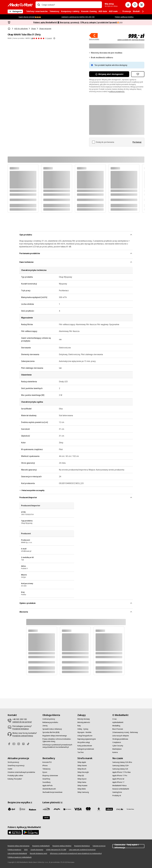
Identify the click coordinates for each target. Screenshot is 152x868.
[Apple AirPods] (48, 786)
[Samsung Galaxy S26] (120, 769)
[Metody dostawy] (84, 719)
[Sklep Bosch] (82, 769)
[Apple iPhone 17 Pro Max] (122, 772)
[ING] (120, 809)
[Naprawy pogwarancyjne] (87, 739)
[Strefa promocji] (13, 762)
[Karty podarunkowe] (85, 746)
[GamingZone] (117, 792)
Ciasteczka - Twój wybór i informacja (128, 846)
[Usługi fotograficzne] (85, 736)
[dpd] (11, 809)
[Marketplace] (117, 749)
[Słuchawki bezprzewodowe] (52, 792)
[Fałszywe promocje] (99, 846)
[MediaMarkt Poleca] (119, 786)
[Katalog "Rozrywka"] (15, 779)
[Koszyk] (142, 5)
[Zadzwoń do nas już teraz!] (22, 722)
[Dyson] (45, 772)
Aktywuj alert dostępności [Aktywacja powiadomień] (109, 74)
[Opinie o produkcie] (38, 38)
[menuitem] (37, 11)
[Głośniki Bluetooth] (49, 789)
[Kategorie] (15, 11)
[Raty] (79, 726)
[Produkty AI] (117, 796)
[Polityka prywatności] (14, 850)
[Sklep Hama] (82, 782)
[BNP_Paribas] (67, 809)
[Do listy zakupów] (135, 5)
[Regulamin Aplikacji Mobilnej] (62, 846)
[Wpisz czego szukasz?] (39, 5)
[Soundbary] (47, 782)
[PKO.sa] (130, 809)
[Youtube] (15, 744)
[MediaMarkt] (20, 5)
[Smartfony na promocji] (16, 766)
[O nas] (115, 719)
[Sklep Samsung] (83, 792)
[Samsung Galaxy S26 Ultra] (122, 762)
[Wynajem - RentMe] (84, 732)
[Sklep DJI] (81, 776)
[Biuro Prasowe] (118, 729)
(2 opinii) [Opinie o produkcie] (49, 38)
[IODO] (26, 850)
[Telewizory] (46, 769)
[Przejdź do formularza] (21, 729)
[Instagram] (20, 744)
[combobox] (71, 5)
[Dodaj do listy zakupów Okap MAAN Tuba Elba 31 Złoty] (138, 74)
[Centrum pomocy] (49, 719)
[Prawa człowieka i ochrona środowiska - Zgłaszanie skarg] (59, 740)
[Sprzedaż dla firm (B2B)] (51, 732)
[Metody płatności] (84, 722)
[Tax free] (81, 752)
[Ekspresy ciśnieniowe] (50, 776)
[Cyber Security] (118, 746)
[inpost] (22, 809)
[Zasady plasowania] (37, 850)
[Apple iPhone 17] (118, 782)
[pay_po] (57, 809)
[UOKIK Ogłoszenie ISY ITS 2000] (56, 850)
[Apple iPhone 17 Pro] (120, 776)
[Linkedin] (24, 744)
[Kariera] (115, 752)
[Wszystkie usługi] (84, 742)
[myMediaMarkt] (118, 722)
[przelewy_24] (46, 809)
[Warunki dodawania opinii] (38, 853)
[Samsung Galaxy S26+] (121, 766)
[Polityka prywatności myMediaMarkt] (20, 857)
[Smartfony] (46, 779)
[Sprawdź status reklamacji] (52, 729)
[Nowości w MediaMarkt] (121, 789)
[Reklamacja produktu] (50, 722)
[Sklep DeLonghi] (83, 772)
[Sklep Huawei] (82, 786)
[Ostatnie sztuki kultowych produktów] (21, 772)
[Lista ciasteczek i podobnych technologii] (82, 850)
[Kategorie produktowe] (86, 749)
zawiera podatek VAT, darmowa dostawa (131, 40)
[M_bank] (109, 809)
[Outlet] (10, 769)
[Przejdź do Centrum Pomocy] (23, 736)
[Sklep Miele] (82, 789)
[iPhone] (45, 766)
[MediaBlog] (116, 726)
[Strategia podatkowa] (120, 739)
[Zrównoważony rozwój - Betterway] (125, 732)
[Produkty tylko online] (15, 776)
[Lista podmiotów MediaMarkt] (17, 853)
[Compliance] (117, 742)
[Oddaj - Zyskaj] (83, 729)
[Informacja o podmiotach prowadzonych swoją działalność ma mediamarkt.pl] (59, 746)
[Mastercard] (88, 809)
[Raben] (32, 810)
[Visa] (78, 809)
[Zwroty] (45, 726)
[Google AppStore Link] (31, 832)
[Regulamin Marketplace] (82, 846)
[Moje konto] (128, 5)
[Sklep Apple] (82, 762)
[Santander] (46, 818)
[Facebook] (10, 744)
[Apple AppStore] (15, 832)
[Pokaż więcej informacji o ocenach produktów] (54, 38)
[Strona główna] (9, 29)
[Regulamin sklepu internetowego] (55, 736)
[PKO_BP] (99, 809)
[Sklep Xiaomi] (82, 766)
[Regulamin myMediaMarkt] (41, 846)
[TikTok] (29, 744)
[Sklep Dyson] (82, 779)
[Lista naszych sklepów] (121, 736)
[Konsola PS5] (47, 762)
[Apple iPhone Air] (118, 779)
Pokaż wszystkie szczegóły (32, 490)
